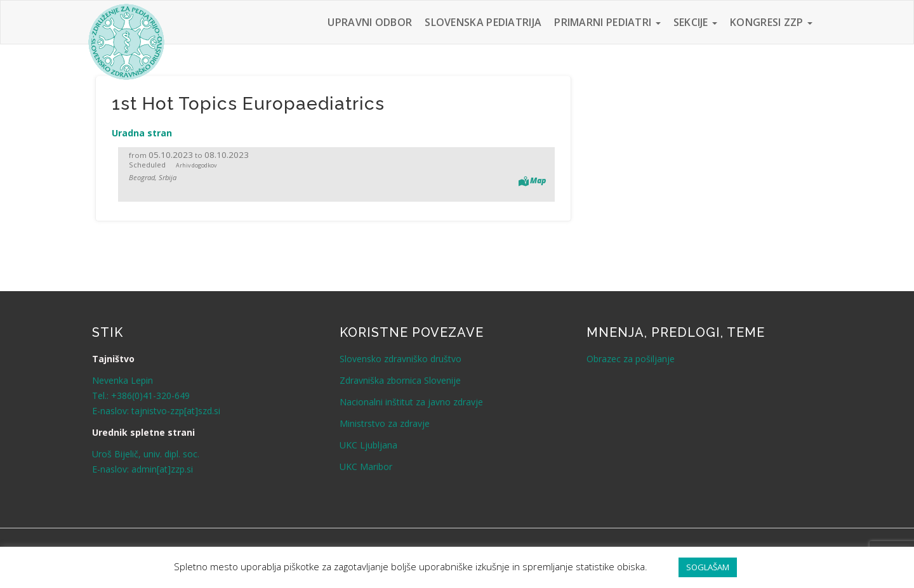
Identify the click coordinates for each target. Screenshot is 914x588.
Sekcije (695, 22)
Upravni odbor (370, 22)
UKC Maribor (366, 467)
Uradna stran (142, 133)
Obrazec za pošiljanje (631, 359)
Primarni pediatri (607, 22)
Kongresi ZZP (771, 22)
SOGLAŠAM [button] (708, 567)
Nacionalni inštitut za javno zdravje (411, 402)
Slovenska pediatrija (483, 22)
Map (538, 180)
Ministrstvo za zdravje (385, 423)
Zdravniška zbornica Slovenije (400, 380)
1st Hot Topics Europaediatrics (248, 104)
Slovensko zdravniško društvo (401, 359)
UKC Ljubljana (368, 445)
